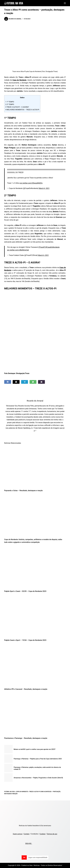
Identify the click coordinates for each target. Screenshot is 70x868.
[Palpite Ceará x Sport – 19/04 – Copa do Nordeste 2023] (35, 616)
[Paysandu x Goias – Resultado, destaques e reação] (35, 467)
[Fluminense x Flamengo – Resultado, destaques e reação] (35, 714)
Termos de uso (52, 834)
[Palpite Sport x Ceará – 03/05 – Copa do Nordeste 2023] (35, 567)
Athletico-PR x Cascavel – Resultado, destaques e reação (26, 689)
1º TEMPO (10, 102)
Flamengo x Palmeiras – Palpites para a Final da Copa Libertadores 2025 (38, 759)
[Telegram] (25, 382)
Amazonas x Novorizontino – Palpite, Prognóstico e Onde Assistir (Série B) (38, 778)
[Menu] (65, 3)
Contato (26, 834)
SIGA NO (29, 843)
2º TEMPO (10, 104)
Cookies (42, 834)
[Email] (41, 382)
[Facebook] (8, 382)
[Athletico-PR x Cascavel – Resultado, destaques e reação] (35, 665)
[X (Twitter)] (16, 382)
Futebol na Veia (10, 792)
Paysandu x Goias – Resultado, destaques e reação (23, 491)
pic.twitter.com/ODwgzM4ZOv (31, 183)
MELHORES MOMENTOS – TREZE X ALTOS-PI (22, 110)
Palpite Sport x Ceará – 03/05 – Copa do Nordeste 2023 (25, 591)
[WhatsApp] (33, 382)
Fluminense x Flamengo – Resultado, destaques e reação (26, 738)
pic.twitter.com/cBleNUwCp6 (18, 250)
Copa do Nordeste (22, 792)
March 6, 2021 (44, 188)
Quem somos (17, 834)
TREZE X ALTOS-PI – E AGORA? (17, 107)
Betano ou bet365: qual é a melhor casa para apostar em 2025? (35, 749)
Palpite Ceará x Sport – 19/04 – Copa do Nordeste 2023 (25, 640)
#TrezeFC (42, 247)
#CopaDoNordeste (53, 247)
